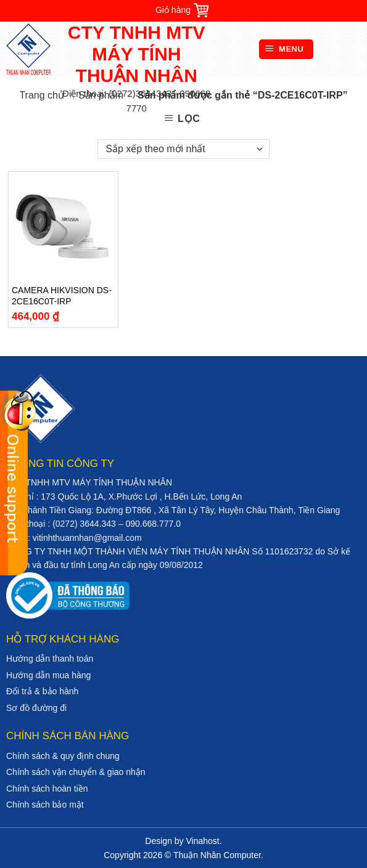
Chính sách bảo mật (45, 805)
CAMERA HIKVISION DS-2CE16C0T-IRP (62, 296)
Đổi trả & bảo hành (42, 691)
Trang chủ (42, 95)
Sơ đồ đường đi (36, 708)
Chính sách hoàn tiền (47, 789)
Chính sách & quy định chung (63, 756)
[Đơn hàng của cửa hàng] (183, 149)
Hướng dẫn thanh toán (50, 659)
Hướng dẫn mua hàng (48, 675)
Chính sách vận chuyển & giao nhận (76, 772)
